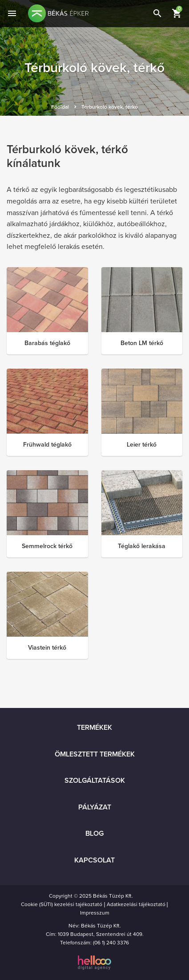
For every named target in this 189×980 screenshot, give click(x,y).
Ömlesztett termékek (95, 754)
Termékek (94, 728)
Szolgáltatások (95, 781)
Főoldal (60, 107)
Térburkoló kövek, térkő (110, 107)
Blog (94, 834)
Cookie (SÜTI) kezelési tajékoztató (62, 904)
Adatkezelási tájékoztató (136, 904)
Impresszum (95, 913)
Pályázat (95, 807)
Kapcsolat (94, 860)
